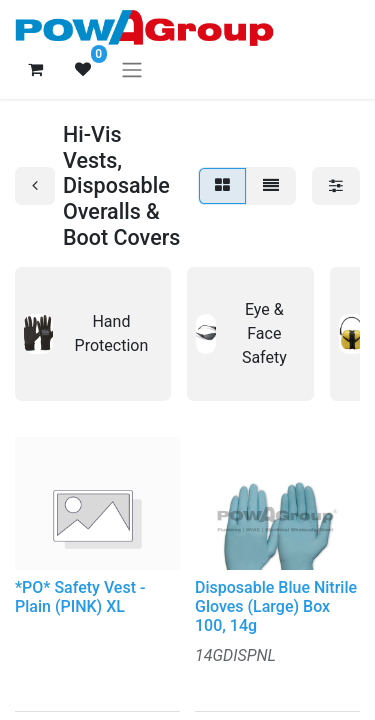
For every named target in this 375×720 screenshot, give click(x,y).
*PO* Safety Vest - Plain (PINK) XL (80, 597)
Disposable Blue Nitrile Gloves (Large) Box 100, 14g (276, 606)
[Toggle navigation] (132, 69)
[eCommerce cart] (35, 69)
